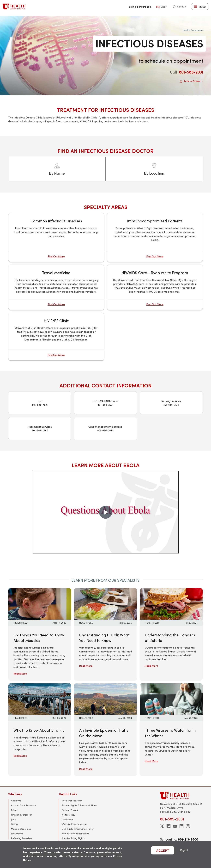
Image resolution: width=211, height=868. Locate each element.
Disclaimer (67, 819)
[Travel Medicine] (56, 287)
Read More (20, 673)
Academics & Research (23, 805)
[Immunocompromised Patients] (155, 237)
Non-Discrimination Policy (75, 834)
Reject (184, 850)
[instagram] (188, 826)
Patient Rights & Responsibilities (79, 805)
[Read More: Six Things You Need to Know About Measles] (40, 604)
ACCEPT (163, 850)
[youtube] (175, 826)
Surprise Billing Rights (73, 838)
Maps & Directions (21, 829)
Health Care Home (193, 30)
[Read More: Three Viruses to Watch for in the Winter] (171, 699)
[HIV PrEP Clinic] (56, 337)
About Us (16, 801)
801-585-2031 (191, 72)
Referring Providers (22, 838)
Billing (14, 810)
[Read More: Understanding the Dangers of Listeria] (171, 604)
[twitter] (162, 826)
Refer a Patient (191, 81)
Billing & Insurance (140, 6)
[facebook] (169, 826)
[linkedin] (181, 826)
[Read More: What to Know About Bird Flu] (40, 699)
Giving (14, 824)
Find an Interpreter (21, 815)
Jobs (13, 819)
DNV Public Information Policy (78, 829)
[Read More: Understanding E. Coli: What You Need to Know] (105, 604)
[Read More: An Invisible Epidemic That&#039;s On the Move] (105, 699)
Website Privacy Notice (74, 824)
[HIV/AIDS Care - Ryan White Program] (155, 287)
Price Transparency (72, 801)
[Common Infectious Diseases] (56, 237)
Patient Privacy (70, 810)
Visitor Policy (68, 815)
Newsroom (17, 834)
